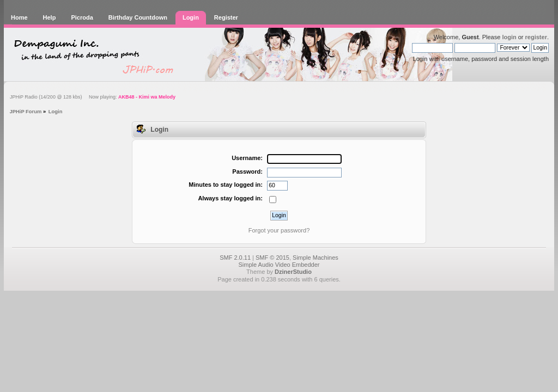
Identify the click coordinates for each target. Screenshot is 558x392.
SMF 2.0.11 (235, 258)
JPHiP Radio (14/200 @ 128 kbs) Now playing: (93, 97)
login (509, 37)
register (536, 37)
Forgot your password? (279, 230)
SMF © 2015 (272, 258)
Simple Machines (316, 258)
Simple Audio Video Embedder (279, 265)
